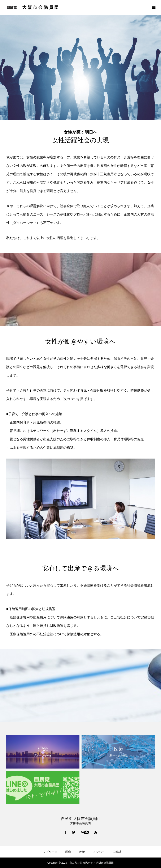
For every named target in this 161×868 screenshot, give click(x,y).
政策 (82, 852)
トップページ (48, 852)
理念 (68, 852)
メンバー (99, 852)
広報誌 (117, 852)
